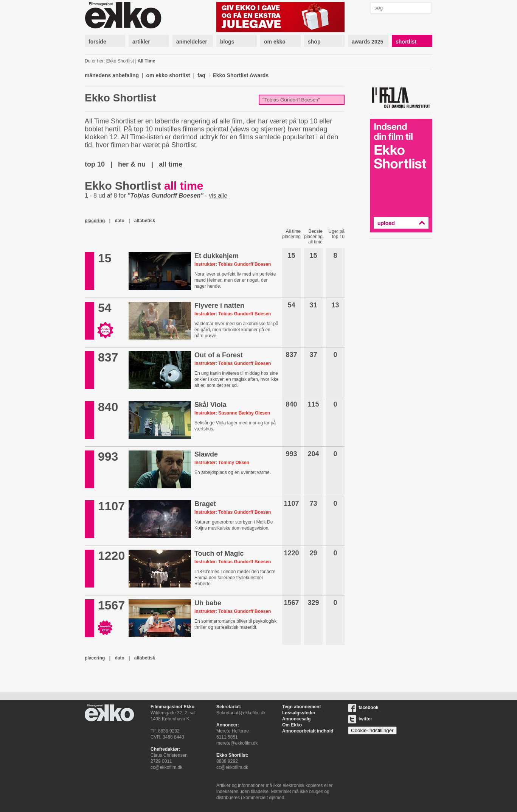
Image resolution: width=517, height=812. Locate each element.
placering (95, 221)
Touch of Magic (219, 553)
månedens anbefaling (112, 75)
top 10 (95, 164)
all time (171, 164)
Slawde (206, 454)
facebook (363, 708)
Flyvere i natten (219, 305)
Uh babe (208, 603)
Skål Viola (210, 405)
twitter (360, 719)
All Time (146, 61)
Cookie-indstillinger (372, 730)
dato (119, 221)
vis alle (218, 196)
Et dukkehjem (217, 256)
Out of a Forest (219, 355)
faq (201, 75)
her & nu (132, 164)
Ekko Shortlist (120, 61)
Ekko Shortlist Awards (241, 75)
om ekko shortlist (168, 75)
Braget (205, 504)
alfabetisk (145, 221)
